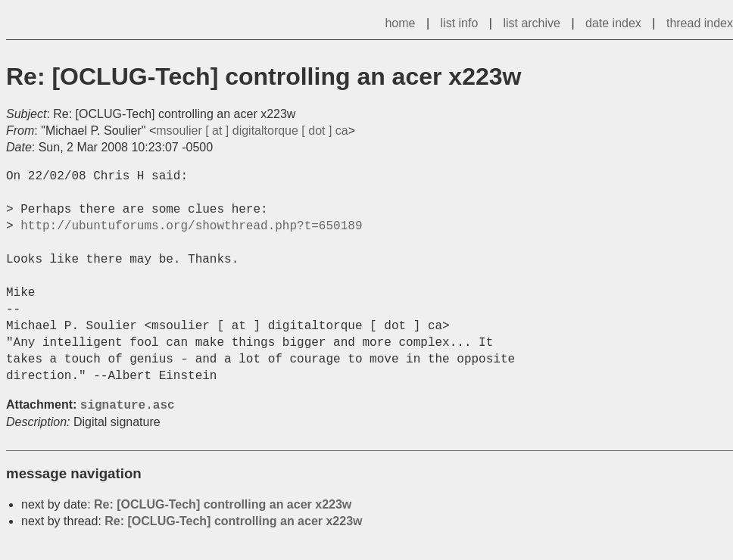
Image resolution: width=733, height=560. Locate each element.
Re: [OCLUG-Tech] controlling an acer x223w (223, 504)
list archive (532, 23)
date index (613, 23)
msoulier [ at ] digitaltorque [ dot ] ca (252, 131)
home (400, 23)
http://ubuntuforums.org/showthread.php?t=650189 (191, 226)
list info (460, 23)
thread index (700, 23)
